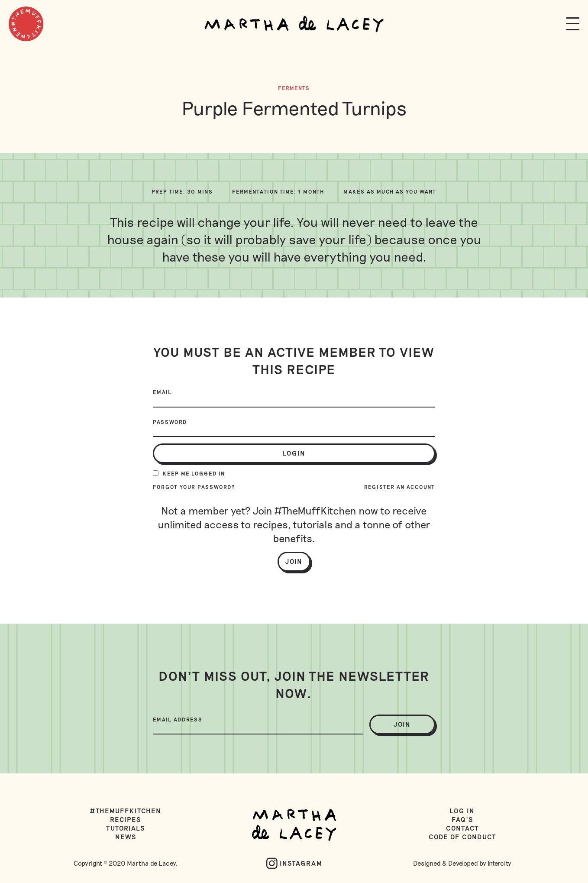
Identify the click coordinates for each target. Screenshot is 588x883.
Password (170, 422)
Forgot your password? (194, 487)
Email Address (178, 719)
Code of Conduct (462, 837)
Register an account (400, 487)
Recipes (126, 819)
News (126, 837)
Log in (462, 811)
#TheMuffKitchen (126, 811)
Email (162, 392)
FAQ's (462, 819)
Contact (462, 828)
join (402, 724)
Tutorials (126, 828)
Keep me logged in (189, 473)
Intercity (499, 863)
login (294, 453)
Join (294, 561)
